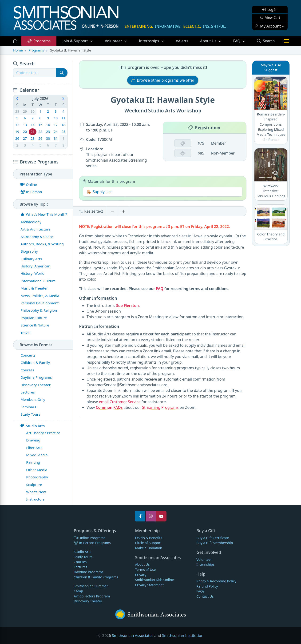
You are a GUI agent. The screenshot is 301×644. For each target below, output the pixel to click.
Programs (39, 41)
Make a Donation (149, 548)
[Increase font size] (123, 211)
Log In (270, 10)
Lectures (81, 567)
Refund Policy (207, 586)
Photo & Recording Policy (216, 581)
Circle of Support (148, 543)
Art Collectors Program (92, 596)
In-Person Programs (92, 543)
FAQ (242, 41)
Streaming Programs (160, 407)
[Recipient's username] (35, 73)
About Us (209, 41)
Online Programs (90, 538)
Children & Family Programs (96, 577)
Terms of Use (145, 570)
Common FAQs (109, 407)
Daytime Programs (89, 572)
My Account (268, 26)
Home (18, 50)
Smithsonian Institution (183, 636)
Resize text (91, 211)
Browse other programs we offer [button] (163, 80)
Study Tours (83, 557)
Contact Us (205, 596)
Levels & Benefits (149, 538)
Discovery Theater (88, 601)
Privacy (141, 575)
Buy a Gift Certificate (213, 538)
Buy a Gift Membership (215, 543)
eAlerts (182, 41)
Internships (150, 41)
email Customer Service (120, 402)
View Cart (270, 18)
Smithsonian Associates (133, 636)
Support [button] (76, 41)
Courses (80, 562)
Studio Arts (33, 426)
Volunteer (114, 41)
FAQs (200, 591)
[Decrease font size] (112, 211)
